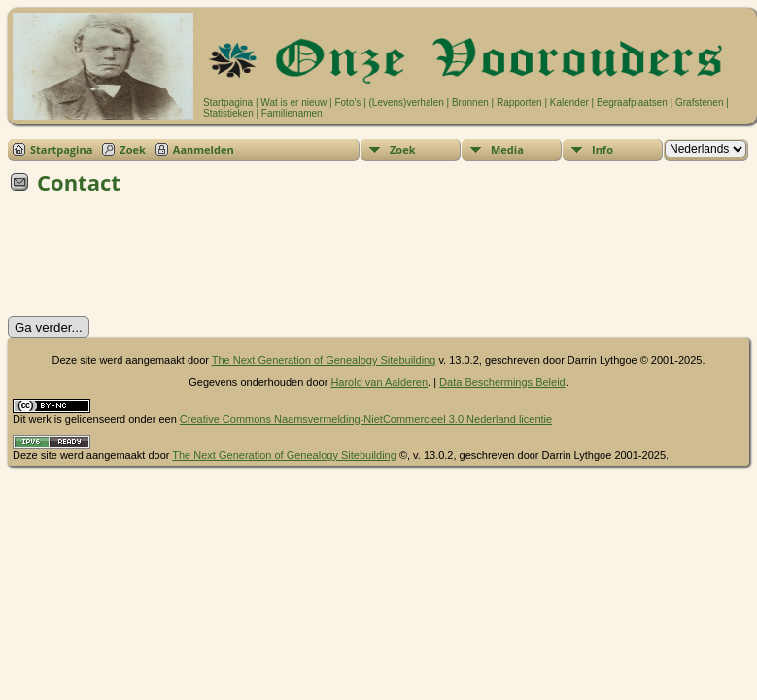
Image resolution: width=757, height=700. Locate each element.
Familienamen (292, 113)
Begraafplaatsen (632, 103)
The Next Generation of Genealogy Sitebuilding (324, 360)
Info (602, 149)
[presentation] (155, 262)
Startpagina (228, 103)
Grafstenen (699, 103)
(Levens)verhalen (407, 103)
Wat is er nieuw (293, 103)
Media (507, 149)
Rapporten (519, 103)
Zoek (133, 149)
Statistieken (228, 113)
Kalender (569, 103)
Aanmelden (204, 149)
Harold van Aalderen (379, 382)
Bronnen (470, 103)
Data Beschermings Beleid (502, 382)
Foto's (347, 103)
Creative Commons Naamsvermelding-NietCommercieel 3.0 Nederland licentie (366, 419)
